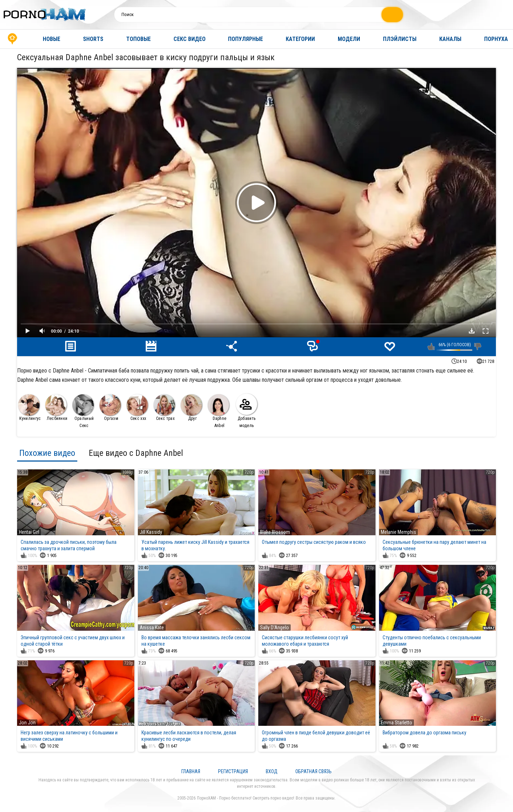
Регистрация (233, 771)
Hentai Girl (29, 532)
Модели (349, 39)
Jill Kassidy (151, 532)
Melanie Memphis (398, 532)
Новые (51, 39)
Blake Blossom (275, 532)
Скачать (472, 331)
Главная (12, 39)
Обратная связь (313, 771)
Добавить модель (247, 411)
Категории (300, 39)
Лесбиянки (56, 408)
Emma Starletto (397, 723)
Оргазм (110, 408)
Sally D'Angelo (274, 628)
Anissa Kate (152, 628)
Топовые (138, 39)
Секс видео (190, 39)
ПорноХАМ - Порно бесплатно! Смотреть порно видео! (246, 798)
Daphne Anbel (218, 411)
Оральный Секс (83, 411)
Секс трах (164, 408)
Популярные (245, 39)
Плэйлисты (400, 39)
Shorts (93, 39)
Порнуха (496, 39)
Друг (191, 408)
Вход (272, 771)
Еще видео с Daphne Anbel (136, 453)
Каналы (450, 39)
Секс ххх (137, 408)
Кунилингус (30, 408)
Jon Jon (27, 723)
